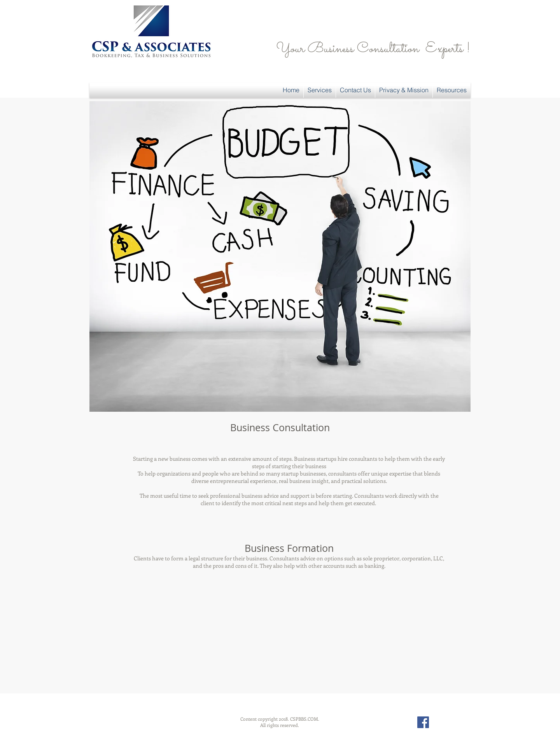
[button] (320, 90)
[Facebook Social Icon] (423, 722)
